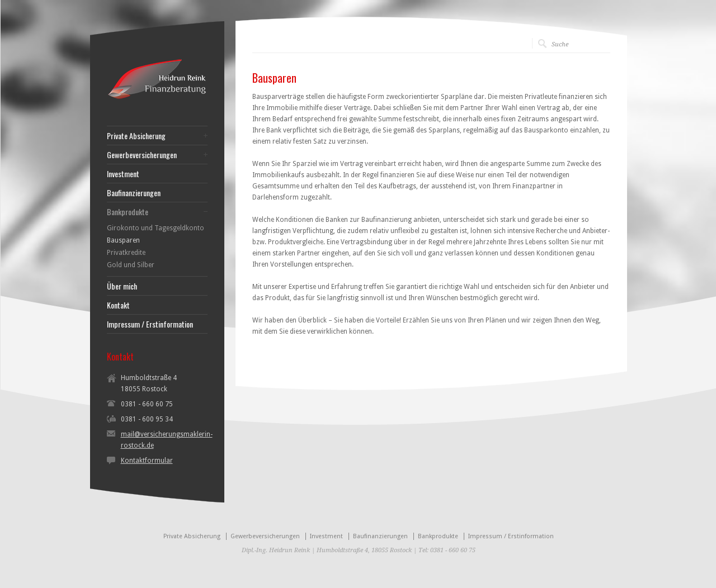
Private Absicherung (136, 136)
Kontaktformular (147, 461)
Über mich (122, 286)
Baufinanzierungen (134, 193)
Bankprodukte (128, 212)
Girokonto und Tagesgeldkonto (156, 228)
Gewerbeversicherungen (142, 155)
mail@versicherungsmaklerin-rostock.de (167, 440)
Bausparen (123, 240)
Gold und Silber (131, 265)
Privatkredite (126, 253)
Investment (123, 174)
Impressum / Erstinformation (150, 324)
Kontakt (118, 305)
